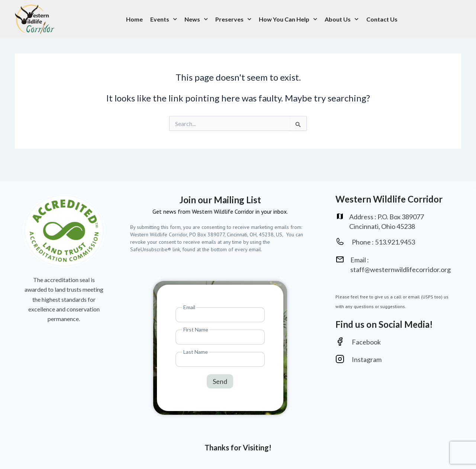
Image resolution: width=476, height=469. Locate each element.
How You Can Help (288, 19)
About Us (342, 19)
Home (134, 19)
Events (164, 19)
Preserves (233, 19)
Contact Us (382, 19)
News (196, 19)
